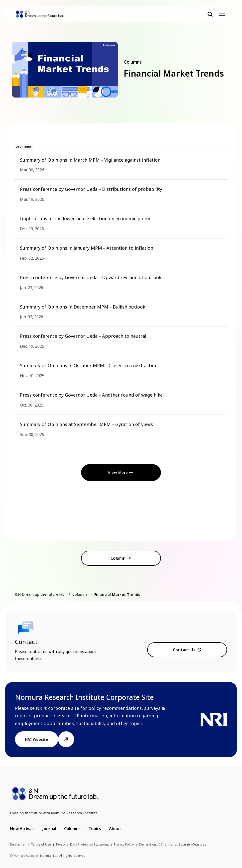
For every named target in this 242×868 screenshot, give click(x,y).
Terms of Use (41, 844)
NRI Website (37, 739)
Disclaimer (18, 844)
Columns (80, 594)
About (115, 829)
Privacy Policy (124, 844)
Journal (49, 829)
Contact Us (184, 650)
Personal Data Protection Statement (82, 844)
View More (118, 473)
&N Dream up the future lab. (40, 594)
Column (118, 558)
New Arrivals (22, 829)
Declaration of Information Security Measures (173, 844)
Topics (95, 829)
